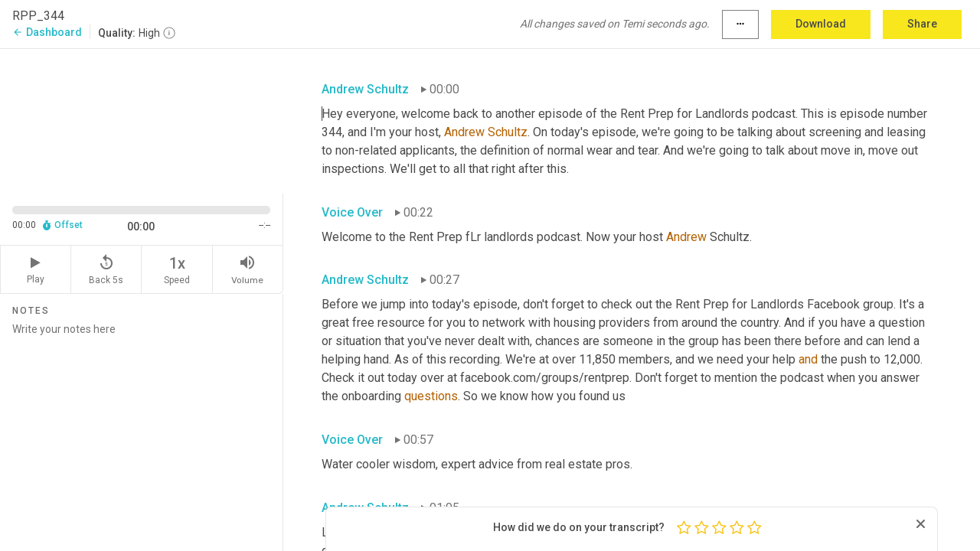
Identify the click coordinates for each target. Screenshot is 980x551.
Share (922, 24)
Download (821, 24)
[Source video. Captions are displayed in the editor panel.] (142, 120)
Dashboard (47, 32)
